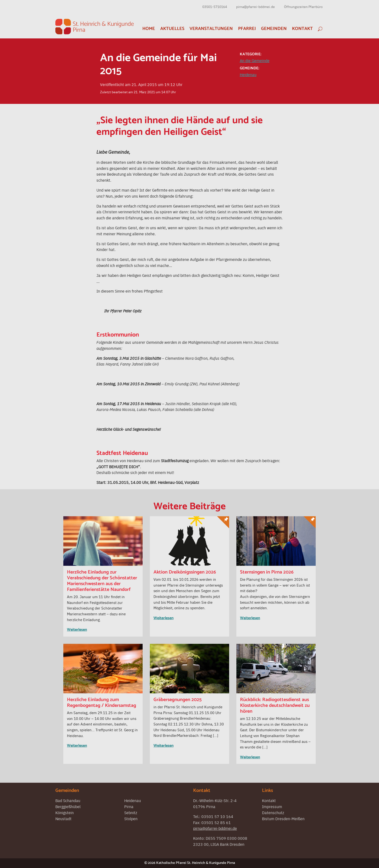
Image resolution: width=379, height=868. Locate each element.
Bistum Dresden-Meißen (283, 818)
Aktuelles (172, 29)
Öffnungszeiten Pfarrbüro (303, 7)
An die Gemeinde (255, 60)
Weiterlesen (77, 630)
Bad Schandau (68, 800)
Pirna (129, 806)
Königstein (65, 812)
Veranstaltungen (211, 29)
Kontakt (302, 29)
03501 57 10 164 (217, 816)
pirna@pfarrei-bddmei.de (255, 7)
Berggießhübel (68, 806)
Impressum (272, 806)
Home (149, 29)
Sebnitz (131, 812)
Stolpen (131, 818)
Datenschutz (273, 812)
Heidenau (248, 74)
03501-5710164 (215, 7)
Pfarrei (247, 29)
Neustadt (63, 818)
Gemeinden (274, 29)
